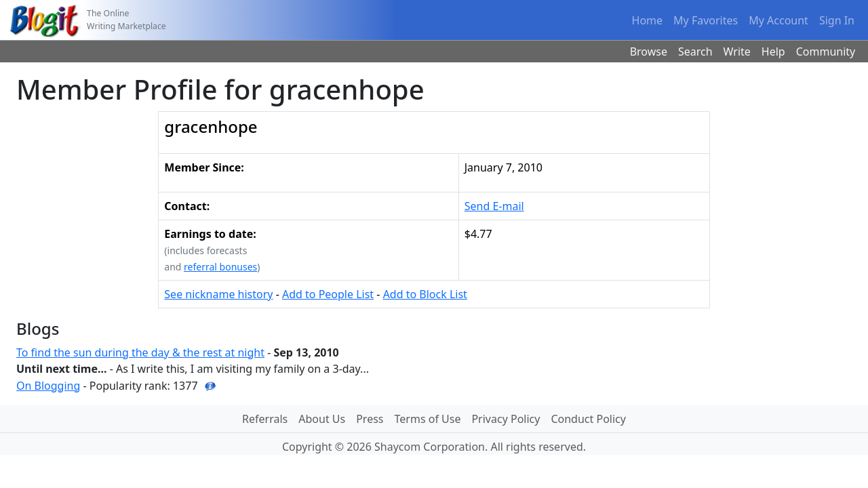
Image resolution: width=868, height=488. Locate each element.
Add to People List (328, 294)
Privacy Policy (506, 419)
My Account (778, 20)
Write (737, 52)
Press (370, 419)
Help (773, 52)
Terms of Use (428, 419)
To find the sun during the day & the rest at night (140, 352)
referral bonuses (220, 267)
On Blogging (48, 386)
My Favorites (706, 20)
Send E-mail (494, 206)
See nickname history (218, 294)
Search (695, 52)
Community (826, 52)
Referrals (265, 419)
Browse (649, 52)
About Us (322, 419)
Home (648, 20)
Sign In (837, 20)
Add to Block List (425, 294)
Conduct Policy (588, 419)
